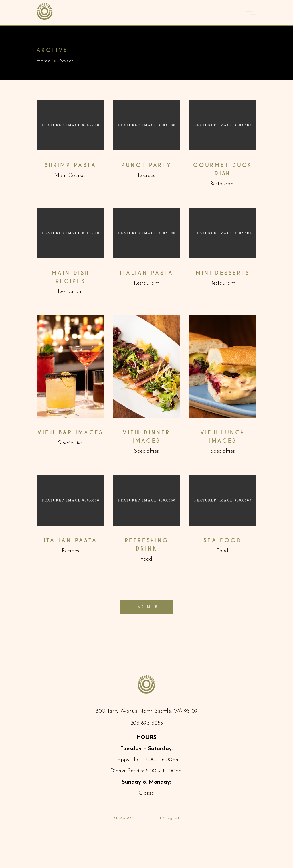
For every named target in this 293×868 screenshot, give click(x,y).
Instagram (170, 819)
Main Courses (70, 176)
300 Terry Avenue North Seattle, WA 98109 (147, 711)
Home (43, 61)
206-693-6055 (147, 723)
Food (146, 559)
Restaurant (223, 184)
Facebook (122, 819)
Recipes (146, 176)
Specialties (70, 443)
